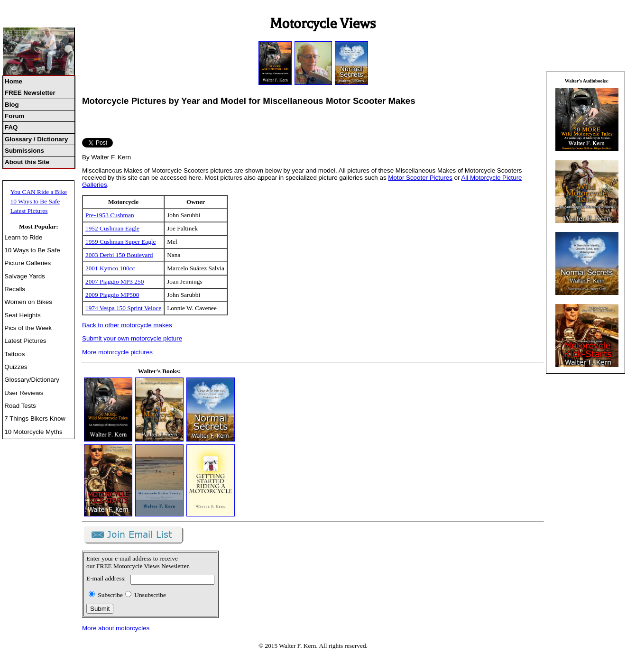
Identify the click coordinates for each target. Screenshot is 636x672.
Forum (14, 116)
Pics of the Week (28, 328)
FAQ (11, 127)
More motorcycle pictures (117, 352)
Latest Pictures (29, 211)
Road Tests (20, 406)
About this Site (27, 162)
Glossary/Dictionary (32, 380)
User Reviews (24, 393)
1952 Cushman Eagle (112, 228)
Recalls (15, 289)
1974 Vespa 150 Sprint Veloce (123, 308)
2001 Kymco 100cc (110, 268)
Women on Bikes (28, 302)
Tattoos (14, 354)
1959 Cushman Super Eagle (120, 242)
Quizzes (16, 367)
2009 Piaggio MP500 (112, 295)
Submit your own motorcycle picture (132, 338)
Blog (12, 105)
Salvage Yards (24, 276)
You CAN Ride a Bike (39, 192)
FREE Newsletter (30, 93)
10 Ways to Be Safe (35, 201)
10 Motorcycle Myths (33, 432)
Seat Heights (22, 315)
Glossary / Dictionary (36, 139)
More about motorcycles (116, 628)
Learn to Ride (23, 237)
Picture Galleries (28, 263)
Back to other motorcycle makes (127, 325)
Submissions (24, 151)
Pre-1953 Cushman (110, 215)
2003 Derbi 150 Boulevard (119, 255)
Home (14, 81)
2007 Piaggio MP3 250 (115, 281)
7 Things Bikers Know (35, 419)
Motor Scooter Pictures (420, 178)
